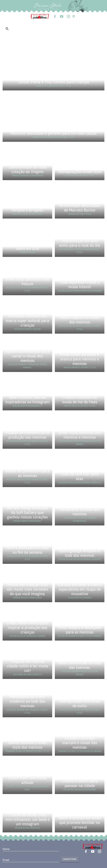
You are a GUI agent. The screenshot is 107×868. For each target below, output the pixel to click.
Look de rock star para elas (80, 476)
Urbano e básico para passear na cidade (80, 783)
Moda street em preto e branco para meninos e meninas (80, 359)
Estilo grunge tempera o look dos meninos (80, 553)
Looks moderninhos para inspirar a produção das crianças (27, 628)
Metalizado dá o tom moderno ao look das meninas (27, 701)
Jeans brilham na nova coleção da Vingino (27, 169)
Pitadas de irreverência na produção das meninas (27, 435)
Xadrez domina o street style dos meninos (27, 745)
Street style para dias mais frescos (27, 282)
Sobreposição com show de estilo (80, 704)
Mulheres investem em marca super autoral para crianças (27, 321)
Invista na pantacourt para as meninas (27, 473)
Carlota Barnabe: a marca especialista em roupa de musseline (80, 589)
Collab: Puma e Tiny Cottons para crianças (54, 82)
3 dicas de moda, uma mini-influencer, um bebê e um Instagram (27, 819)
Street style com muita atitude (27, 780)
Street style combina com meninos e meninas (80, 435)
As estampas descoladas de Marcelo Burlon (80, 208)
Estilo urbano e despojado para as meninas (80, 630)
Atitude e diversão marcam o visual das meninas (80, 743)
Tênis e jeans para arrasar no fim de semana (27, 550)
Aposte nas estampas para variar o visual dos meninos (27, 356)
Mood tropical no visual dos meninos (80, 320)
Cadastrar (70, 859)
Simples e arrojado (27, 210)
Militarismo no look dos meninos (80, 512)
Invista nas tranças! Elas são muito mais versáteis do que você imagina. (27, 589)
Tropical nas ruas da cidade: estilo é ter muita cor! (27, 666)
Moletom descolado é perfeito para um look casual (53, 133)
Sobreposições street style (80, 172)
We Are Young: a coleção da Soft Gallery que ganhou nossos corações (27, 513)
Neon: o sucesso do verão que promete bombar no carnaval (80, 823)
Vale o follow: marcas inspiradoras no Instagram (27, 400)
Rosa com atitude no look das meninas (80, 665)
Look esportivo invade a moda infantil (80, 285)
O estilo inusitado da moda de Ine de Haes (80, 400)
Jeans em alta (27, 248)
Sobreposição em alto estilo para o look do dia (80, 243)
